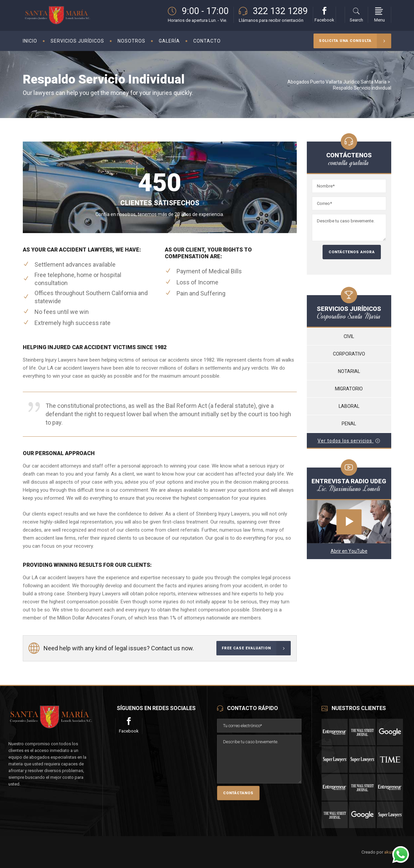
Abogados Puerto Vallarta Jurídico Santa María (337, 82)
